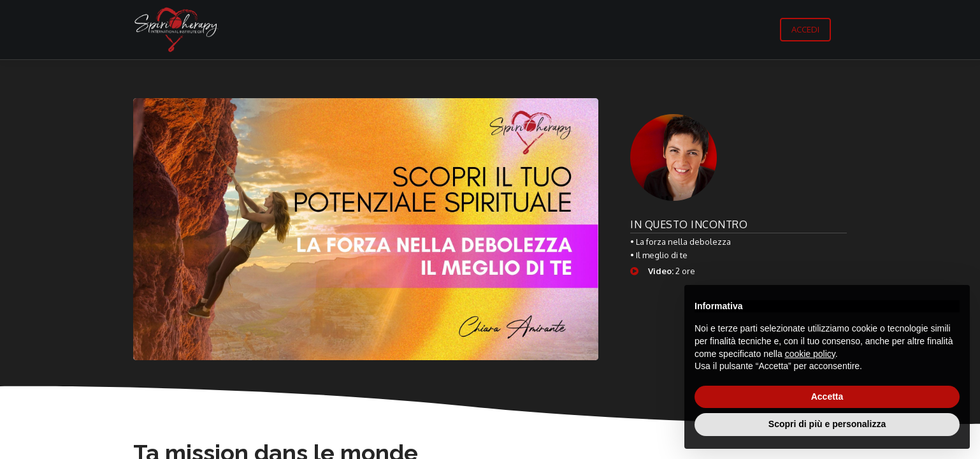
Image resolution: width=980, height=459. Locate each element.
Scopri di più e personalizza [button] (827, 424)
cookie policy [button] (810, 354)
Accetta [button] (827, 397)
